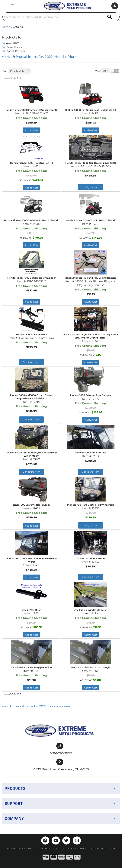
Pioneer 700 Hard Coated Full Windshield (91, 505)
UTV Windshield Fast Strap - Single (91, 667)
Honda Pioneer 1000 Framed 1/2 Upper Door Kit (31, 110)
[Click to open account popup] (115, 6)
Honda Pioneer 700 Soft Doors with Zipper (32, 278)
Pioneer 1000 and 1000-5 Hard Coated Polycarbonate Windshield (32, 397)
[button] (61, 17)
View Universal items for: (41, 57)
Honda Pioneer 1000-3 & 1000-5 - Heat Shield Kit (31, 220)
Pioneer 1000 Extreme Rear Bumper (91, 395)
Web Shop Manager (104, 849)
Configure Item (91, 187)
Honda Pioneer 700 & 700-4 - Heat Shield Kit (91, 220)
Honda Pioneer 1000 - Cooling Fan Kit (32, 163)
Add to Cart (31, 130)
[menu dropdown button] (13, 6)
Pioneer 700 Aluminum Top (91, 453)
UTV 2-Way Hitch (32, 610)
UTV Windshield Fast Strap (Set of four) (31, 667)
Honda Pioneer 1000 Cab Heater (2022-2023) (91, 163)
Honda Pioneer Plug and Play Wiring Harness (91, 278)
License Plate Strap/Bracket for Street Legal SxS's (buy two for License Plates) (91, 336)
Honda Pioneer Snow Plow (32, 334)
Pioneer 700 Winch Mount (91, 558)
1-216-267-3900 (61, 753)
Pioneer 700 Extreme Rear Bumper (31, 505)
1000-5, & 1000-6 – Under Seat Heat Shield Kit (91, 110)
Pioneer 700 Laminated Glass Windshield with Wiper (31, 560)
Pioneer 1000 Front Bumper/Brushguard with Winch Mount (32, 454)
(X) (3, 43)
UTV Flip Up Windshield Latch (91, 610)
